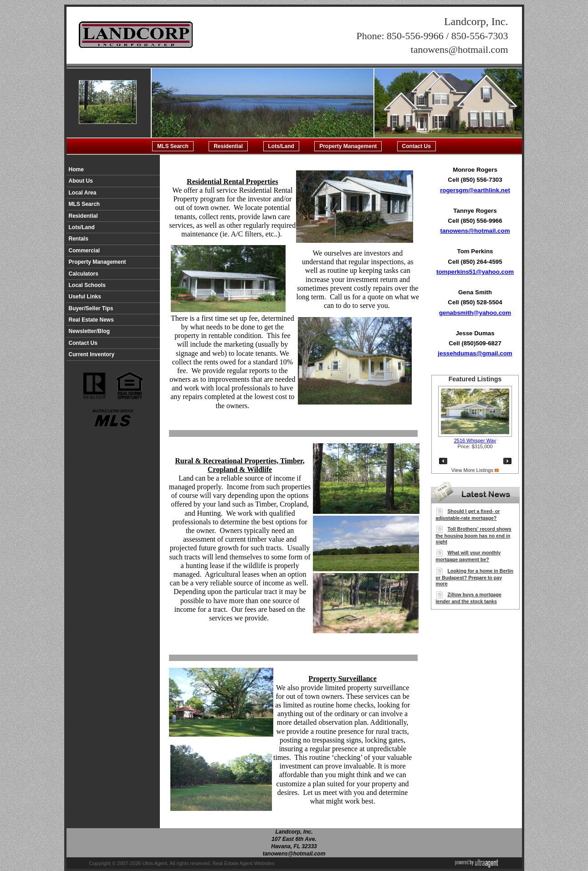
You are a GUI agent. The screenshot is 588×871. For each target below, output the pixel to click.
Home (76, 169)
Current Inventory (92, 354)
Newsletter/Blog (89, 331)
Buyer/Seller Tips (91, 308)
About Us (81, 181)
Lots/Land (281, 146)
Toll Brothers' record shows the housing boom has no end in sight (474, 535)
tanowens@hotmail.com (475, 231)
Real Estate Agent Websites (244, 863)
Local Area (83, 193)
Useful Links (85, 297)
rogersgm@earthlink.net (475, 190)
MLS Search (173, 146)
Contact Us (417, 146)
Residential (228, 146)
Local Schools (87, 285)
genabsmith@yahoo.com (475, 313)
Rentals (79, 239)
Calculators (84, 274)
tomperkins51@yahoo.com (475, 272)
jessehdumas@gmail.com (475, 353)
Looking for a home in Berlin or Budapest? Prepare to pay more (475, 577)
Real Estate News (91, 320)
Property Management (348, 146)
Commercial (84, 251)
